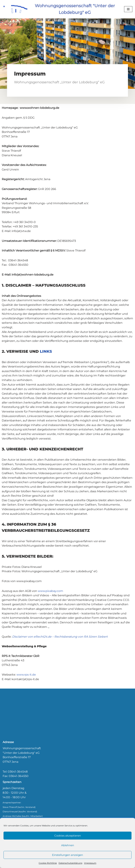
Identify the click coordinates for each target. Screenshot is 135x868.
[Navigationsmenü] (128, 9)
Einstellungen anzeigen (67, 855)
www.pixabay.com (50, 591)
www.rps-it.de (26, 675)
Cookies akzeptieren (68, 836)
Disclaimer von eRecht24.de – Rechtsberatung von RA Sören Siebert (60, 637)
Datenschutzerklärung (70, 863)
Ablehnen (68, 845)
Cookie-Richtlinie (48, 863)
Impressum (90, 863)
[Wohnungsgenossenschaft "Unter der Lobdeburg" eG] (61, 9)
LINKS (46, 351)
